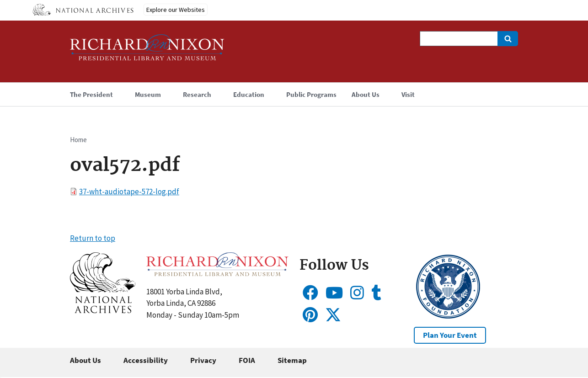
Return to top (93, 238)
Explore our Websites (176, 10)
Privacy (203, 360)
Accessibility (146, 360)
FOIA (247, 360)
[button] (103, 310)
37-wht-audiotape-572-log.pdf (129, 192)
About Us (86, 360)
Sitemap (292, 360)
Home (78, 140)
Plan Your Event (450, 335)
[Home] (147, 51)
